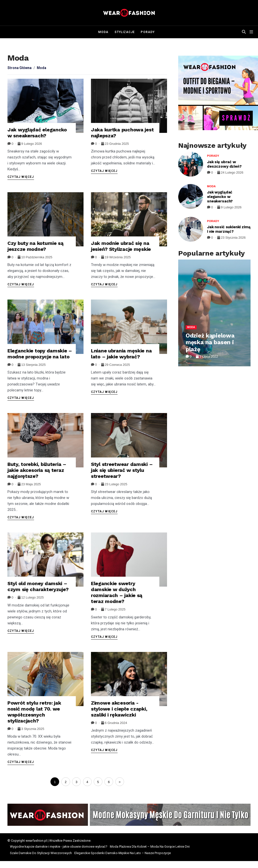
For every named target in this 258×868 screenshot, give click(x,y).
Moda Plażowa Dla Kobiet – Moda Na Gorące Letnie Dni (150, 847)
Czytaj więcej (21, 177)
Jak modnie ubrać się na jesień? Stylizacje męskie (121, 246)
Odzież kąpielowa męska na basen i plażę (210, 342)
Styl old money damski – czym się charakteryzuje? (38, 586)
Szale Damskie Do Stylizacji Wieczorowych (41, 853)
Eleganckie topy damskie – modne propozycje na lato (40, 354)
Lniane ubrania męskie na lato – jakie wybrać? (121, 354)
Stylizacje (125, 32)
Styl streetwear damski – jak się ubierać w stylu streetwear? (122, 470)
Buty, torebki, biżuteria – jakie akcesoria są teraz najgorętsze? (37, 470)
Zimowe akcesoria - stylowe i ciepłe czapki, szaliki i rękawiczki (119, 709)
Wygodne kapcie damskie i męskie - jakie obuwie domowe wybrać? (59, 847)
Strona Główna (20, 68)
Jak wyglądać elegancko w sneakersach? (37, 133)
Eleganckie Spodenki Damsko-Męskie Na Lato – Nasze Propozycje (123, 853)
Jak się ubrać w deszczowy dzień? (224, 164)
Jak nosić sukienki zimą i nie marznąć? (229, 229)
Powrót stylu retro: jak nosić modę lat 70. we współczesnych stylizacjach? (34, 712)
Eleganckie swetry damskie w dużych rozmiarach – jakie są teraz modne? (117, 592)
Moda (103, 32)
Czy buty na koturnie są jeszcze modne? (36, 246)
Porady (148, 32)
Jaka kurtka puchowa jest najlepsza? (122, 133)
